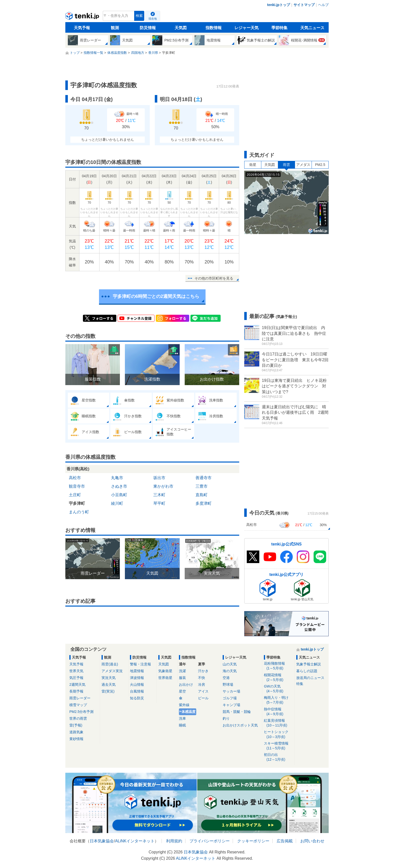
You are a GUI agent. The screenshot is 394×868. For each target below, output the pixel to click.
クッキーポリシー (253, 841)
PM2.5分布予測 (81, 712)
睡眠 (182, 725)
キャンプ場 (231, 705)
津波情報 (137, 678)
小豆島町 (119, 495)
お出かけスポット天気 (240, 725)
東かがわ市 (163, 486)
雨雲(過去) (110, 664)
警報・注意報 (140, 664)
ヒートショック (278, 734)
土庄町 (75, 495)
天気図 (181, 28)
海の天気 (230, 671)
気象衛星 (165, 671)
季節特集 (279, 28)
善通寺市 (204, 478)
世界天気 (76, 671)
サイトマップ (304, 5)
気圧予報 (76, 678)
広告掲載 (285, 841)
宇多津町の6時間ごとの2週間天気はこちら (156, 296)
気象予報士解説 (309, 664)
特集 (300, 684)
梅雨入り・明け (278, 700)
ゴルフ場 (230, 698)
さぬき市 (119, 486)
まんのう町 (79, 512)
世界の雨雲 (78, 718)
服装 (182, 678)
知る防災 (137, 698)
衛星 (253, 165)
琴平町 (159, 503)
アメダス (303, 165)
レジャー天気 (247, 28)
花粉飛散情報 (278, 666)
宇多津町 (77, 503)
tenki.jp (83, 17)
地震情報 (137, 671)
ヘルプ (323, 5)
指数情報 (214, 28)
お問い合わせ (312, 841)
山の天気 (230, 664)
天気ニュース (312, 28)
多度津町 (204, 503)
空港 (226, 678)
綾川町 (117, 503)
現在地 (153, 19)
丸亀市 (117, 478)
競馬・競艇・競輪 (237, 712)
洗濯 (182, 671)
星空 (182, 691)
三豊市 (202, 486)
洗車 (182, 718)
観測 (115, 28)
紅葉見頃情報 (278, 723)
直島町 (202, 495)
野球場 (228, 684)
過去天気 (109, 684)
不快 (202, 678)
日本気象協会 (102, 841)
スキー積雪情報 (278, 746)
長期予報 (76, 691)
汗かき (203, 671)
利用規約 (174, 841)
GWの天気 (278, 689)
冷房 (202, 684)
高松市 (75, 478)
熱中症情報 (278, 712)
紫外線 (184, 705)
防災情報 (148, 28)
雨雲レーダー (80, 698)
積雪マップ (78, 705)
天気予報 (82, 28)
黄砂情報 (76, 739)
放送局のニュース (310, 678)
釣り (226, 718)
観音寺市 (77, 486)
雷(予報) (76, 725)
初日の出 (278, 757)
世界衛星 (165, 678)
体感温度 (188, 712)
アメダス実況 (112, 671)
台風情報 (137, 691)
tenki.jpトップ (279, 5)
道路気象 (76, 732)
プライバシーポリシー (210, 841)
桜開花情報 (278, 678)
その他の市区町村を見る (214, 278)
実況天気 (109, 678)
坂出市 (159, 478)
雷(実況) (108, 691)
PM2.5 (320, 165)
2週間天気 (77, 684)
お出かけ (186, 684)
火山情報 (137, 684)
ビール (203, 698)
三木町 (159, 495)
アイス (203, 691)
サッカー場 (231, 691)
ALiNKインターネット (135, 841)
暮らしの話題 (307, 671)
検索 (139, 16)
